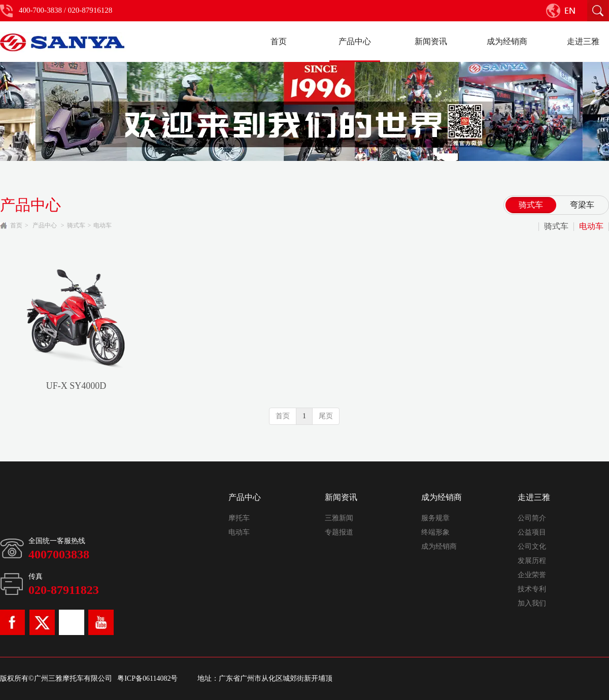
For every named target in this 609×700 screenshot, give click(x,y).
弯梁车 (582, 205)
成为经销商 (442, 497)
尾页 (326, 416)
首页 (16, 225)
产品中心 (45, 225)
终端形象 (435, 532)
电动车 (103, 225)
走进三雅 (534, 497)
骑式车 (76, 225)
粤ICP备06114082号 (147, 678)
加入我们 (532, 603)
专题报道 (339, 532)
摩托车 (239, 518)
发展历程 (532, 561)
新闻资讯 (341, 497)
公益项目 (532, 532)
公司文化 (532, 546)
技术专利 (532, 589)
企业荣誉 (532, 575)
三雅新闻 (339, 518)
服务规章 (435, 518)
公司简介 (532, 518)
